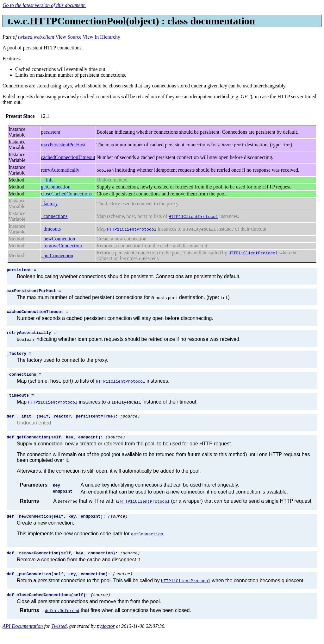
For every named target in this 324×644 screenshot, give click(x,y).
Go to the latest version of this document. (44, 5)
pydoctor (106, 638)
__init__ (49, 180)
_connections (54, 216)
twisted (25, 37)
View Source (68, 37)
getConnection (56, 187)
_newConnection (58, 239)
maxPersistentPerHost (63, 145)
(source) (130, 424)
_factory (49, 204)
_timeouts (51, 229)
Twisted (59, 638)
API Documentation (23, 638)
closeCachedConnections (66, 194)
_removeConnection (61, 246)
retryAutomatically (60, 170)
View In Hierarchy (101, 37)
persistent (50, 132)
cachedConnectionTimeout (68, 157)
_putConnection (57, 255)
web (38, 37)
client (49, 37)
